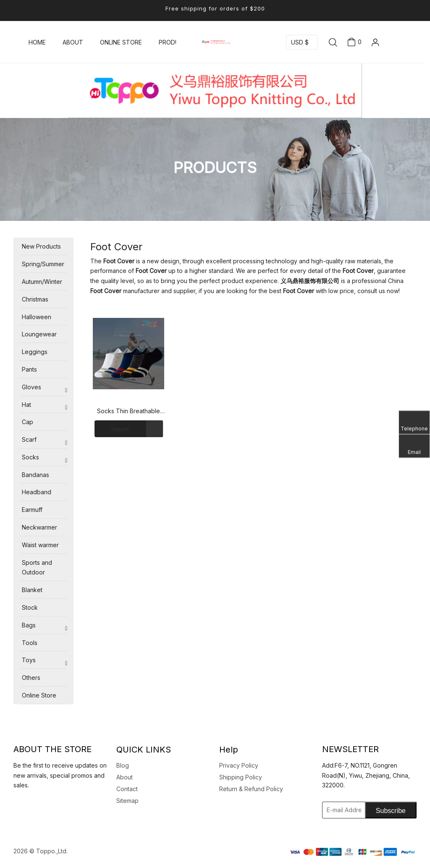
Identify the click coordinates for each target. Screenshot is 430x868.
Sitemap (127, 801)
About (125, 777)
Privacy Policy (239, 765)
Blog (123, 765)
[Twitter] (31, 807)
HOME (37, 42)
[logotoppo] (215, 91)
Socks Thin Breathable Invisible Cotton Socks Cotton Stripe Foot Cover (129, 412)
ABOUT (73, 42)
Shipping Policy (241, 777)
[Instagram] (47, 807)
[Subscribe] (391, 810)
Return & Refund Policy (251, 789)
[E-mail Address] (354, 810)
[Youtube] (39, 807)
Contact (127, 789)
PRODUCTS (175, 42)
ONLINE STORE (121, 42)
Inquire (112, 429)
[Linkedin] (16, 807)
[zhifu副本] (352, 851)
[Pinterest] (55, 807)
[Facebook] (24, 807)
